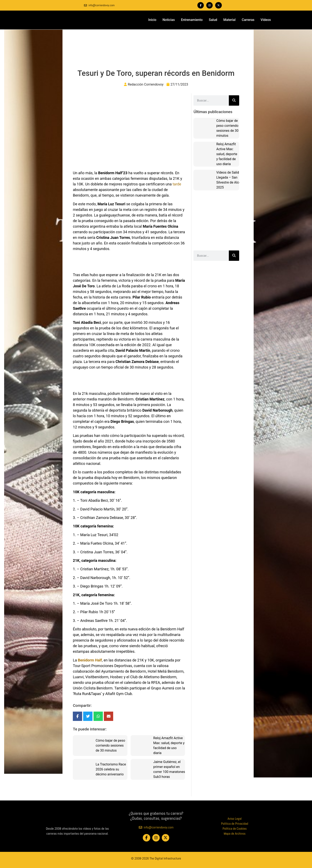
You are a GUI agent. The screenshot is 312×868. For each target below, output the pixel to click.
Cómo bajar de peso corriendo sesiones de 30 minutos (110, 745)
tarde (177, 184)
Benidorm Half (90, 660)
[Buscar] (234, 100)
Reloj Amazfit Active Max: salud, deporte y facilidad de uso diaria (227, 154)
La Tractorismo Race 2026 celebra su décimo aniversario (111, 769)
